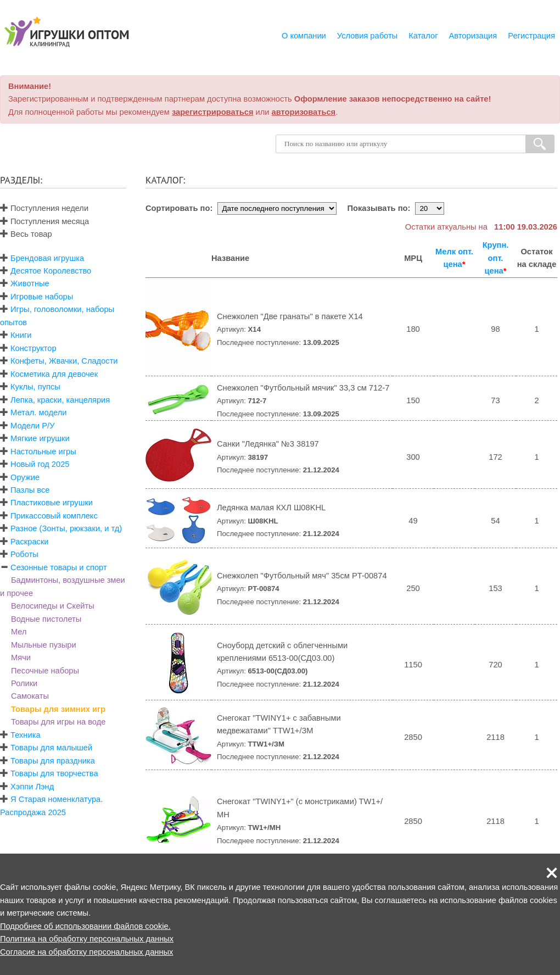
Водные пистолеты (46, 619)
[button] (552, 873)
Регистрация (531, 36)
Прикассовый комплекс (54, 516)
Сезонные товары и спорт (59, 567)
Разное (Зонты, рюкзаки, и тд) (66, 528)
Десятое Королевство (51, 271)
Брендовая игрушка (47, 258)
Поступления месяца (44, 221)
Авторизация (473, 36)
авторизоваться (304, 112)
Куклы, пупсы (35, 387)
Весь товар (26, 234)
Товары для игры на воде (58, 722)
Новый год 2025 (40, 464)
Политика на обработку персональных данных (87, 939)
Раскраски (29, 542)
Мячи (21, 658)
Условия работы (367, 36)
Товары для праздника (53, 761)
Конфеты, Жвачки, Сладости (64, 361)
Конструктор (33, 348)
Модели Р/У (32, 426)
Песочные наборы (45, 671)
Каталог (423, 36)
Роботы (24, 554)
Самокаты (30, 696)
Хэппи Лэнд (32, 787)
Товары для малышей (51, 748)
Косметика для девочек (54, 374)
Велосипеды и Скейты (53, 606)
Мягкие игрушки (40, 438)
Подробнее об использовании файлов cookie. (85, 926)
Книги (21, 335)
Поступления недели (44, 208)
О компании (304, 36)
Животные (30, 283)
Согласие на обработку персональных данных (86, 952)
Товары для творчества (54, 773)
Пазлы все (30, 490)
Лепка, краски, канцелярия (60, 400)
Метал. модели (38, 413)
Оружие (25, 477)
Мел (19, 632)
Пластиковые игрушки (52, 503)
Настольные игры (43, 452)
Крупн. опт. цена (496, 258)
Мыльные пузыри (44, 645)
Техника (25, 735)
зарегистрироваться (213, 112)
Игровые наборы (42, 297)
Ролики (24, 683)
